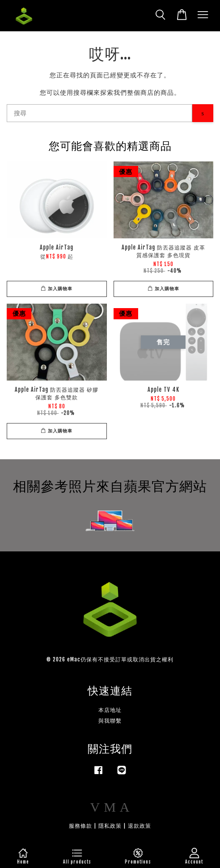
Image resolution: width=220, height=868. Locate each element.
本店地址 (110, 710)
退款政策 (140, 826)
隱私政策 (110, 826)
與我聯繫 (110, 721)
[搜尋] (99, 113)
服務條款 (80, 826)
